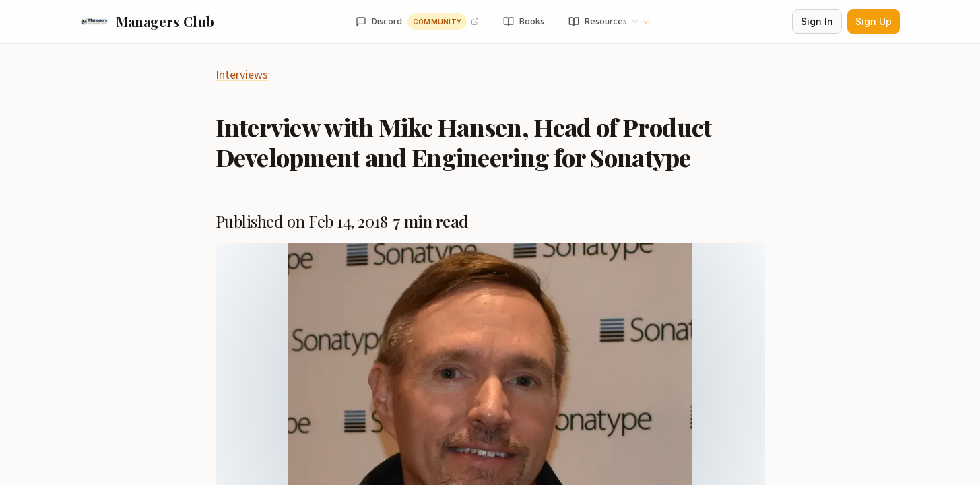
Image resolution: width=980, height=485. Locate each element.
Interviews (242, 75)
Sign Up (874, 21)
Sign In (817, 21)
